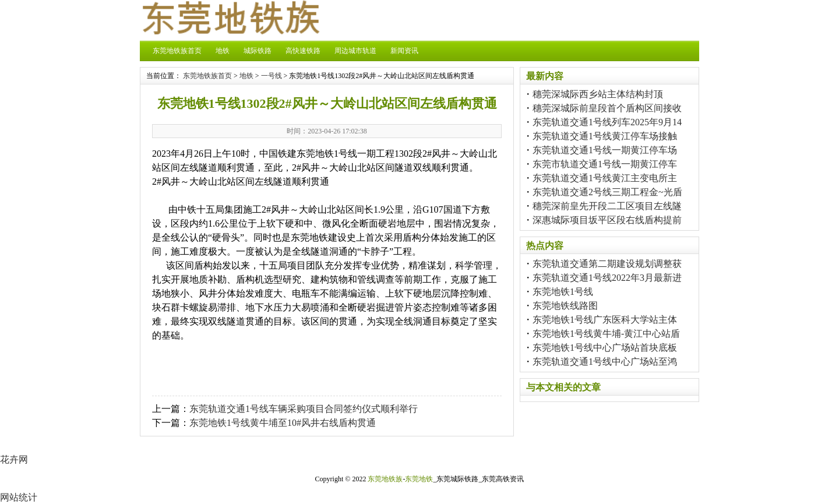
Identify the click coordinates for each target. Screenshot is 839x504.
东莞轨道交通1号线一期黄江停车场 (605, 150)
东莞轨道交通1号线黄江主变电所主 (605, 178)
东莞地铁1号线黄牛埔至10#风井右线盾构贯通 (283, 423)
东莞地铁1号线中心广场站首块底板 (605, 348)
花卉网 (14, 459)
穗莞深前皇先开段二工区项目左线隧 (607, 206)
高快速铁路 (303, 51)
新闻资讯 (404, 51)
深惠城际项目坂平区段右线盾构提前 (607, 220)
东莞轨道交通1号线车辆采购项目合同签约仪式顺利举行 (304, 409)
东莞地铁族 (385, 479)
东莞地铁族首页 (177, 51)
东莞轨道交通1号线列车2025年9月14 (607, 122)
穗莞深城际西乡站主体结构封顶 (598, 94)
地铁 (223, 51)
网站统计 (19, 497)
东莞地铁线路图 (565, 306)
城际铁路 (258, 51)
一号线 (272, 76)
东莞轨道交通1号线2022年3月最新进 (607, 278)
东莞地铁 (419, 479)
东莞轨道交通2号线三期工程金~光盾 (607, 192)
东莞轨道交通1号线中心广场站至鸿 (605, 362)
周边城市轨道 (355, 51)
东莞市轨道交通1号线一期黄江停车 (605, 164)
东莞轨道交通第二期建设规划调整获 (607, 264)
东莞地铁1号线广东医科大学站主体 (605, 320)
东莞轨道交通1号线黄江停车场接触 (605, 136)
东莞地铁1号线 (563, 292)
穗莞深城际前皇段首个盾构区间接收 (607, 108)
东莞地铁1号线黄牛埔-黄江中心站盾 (606, 334)
